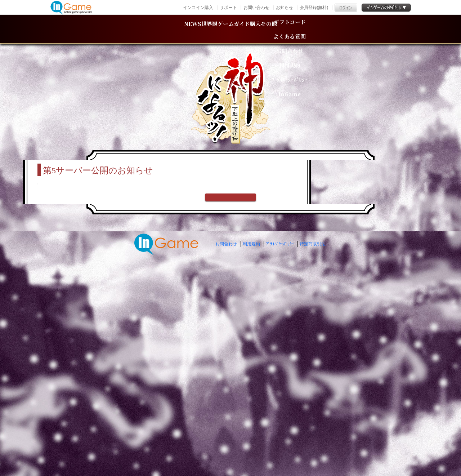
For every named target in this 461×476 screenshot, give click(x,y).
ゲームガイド (235, 29)
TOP (94, 150)
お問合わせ (226, 445)
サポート (228, 7)
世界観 (168, 29)
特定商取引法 (313, 445)
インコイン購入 (198, 7)
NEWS (113, 29)
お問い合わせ (256, 7)
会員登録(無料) (314, 7)
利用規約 (251, 445)
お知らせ (285, 7)
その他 (349, 29)
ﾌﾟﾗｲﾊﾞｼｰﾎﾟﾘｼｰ (280, 445)
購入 (299, 29)
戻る (230, 394)
